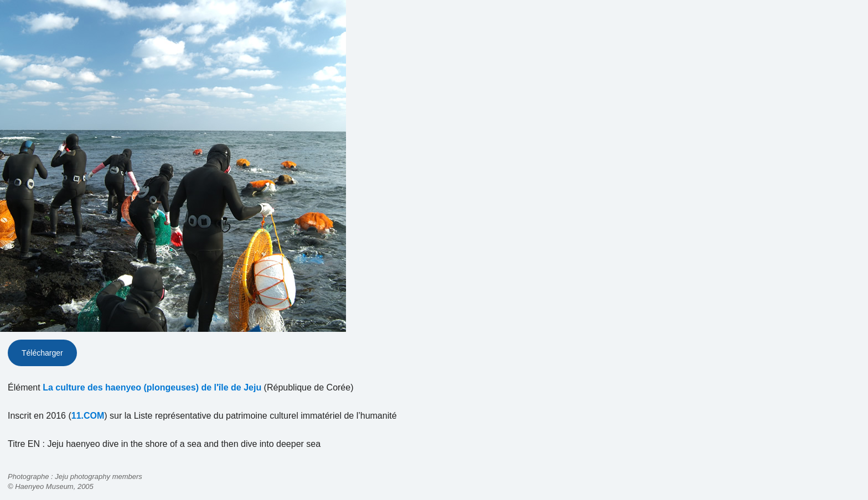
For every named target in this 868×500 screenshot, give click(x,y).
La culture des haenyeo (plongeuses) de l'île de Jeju (152, 387)
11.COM (88, 416)
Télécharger (42, 353)
